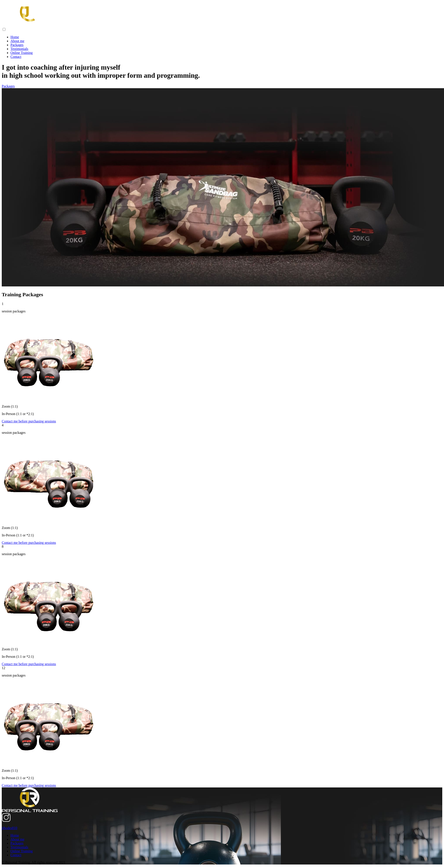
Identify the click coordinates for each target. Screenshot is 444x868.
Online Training (22, 53)
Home (15, 37)
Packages (17, 45)
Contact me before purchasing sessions (29, 421)
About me (17, 41)
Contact (16, 57)
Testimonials (19, 49)
